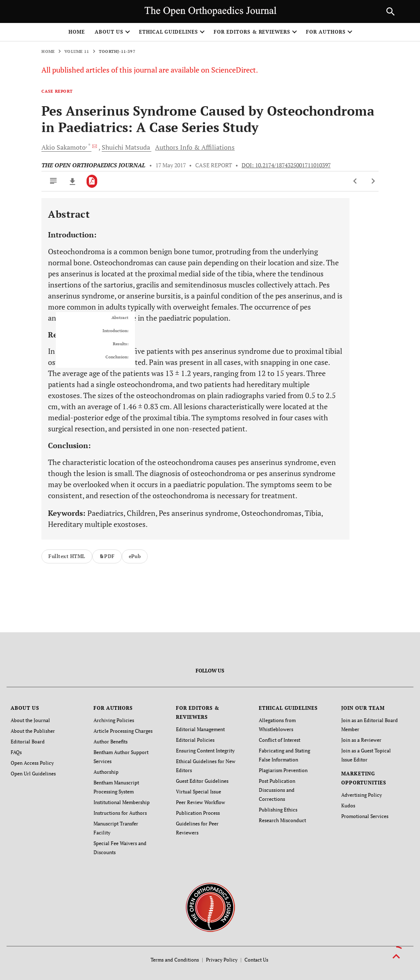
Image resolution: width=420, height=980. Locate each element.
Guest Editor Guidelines (202, 781)
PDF (107, 556)
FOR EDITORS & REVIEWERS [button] (252, 32)
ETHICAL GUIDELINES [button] (169, 32)
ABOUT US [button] (109, 32)
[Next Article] (373, 181)
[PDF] (92, 181)
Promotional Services (365, 816)
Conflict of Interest (280, 740)
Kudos (348, 806)
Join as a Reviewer (361, 740)
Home (77, 32)
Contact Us (256, 960)
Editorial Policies (195, 740)
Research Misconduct (282, 820)
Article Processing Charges (123, 731)
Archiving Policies (114, 720)
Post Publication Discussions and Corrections (277, 790)
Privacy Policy (222, 960)
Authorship (106, 772)
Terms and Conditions (175, 960)
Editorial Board (28, 742)
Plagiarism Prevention (283, 770)
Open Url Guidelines (33, 774)
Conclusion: (117, 357)
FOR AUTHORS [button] (326, 32)
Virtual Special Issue (199, 792)
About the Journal (30, 720)
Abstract (120, 318)
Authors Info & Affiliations (195, 147)
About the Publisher (33, 731)
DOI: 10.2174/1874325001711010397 (286, 165)
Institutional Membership (122, 802)
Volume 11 (77, 51)
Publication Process (198, 813)
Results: (121, 344)
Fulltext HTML (67, 556)
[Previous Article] (355, 181)
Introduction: (115, 331)
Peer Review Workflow (201, 802)
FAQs (16, 752)
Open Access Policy (32, 763)
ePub (135, 556)
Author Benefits (111, 742)
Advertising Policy (362, 795)
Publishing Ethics (278, 810)
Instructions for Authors (120, 813)
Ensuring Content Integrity (205, 751)
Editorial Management (200, 729)
